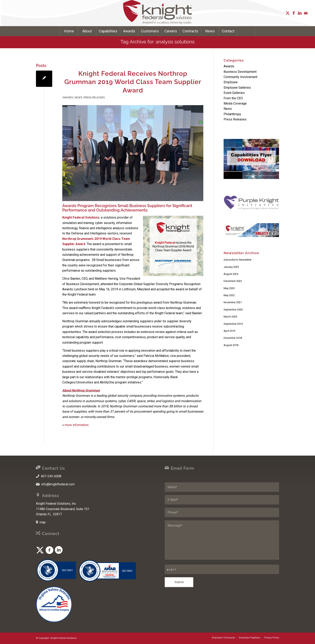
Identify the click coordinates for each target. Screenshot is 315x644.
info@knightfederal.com (58, 484)
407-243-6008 (51, 476)
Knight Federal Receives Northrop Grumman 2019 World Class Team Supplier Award (133, 82)
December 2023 (233, 281)
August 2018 (231, 345)
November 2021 (233, 302)
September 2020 (233, 310)
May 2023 (229, 288)
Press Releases (94, 97)
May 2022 (229, 295)
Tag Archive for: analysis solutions (158, 42)
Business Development (240, 72)
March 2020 (230, 317)
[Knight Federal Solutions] (157, 13)
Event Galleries (234, 93)
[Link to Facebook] (294, 13)
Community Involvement (240, 77)
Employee (231, 82)
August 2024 (231, 274)
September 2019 (233, 324)
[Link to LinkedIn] (300, 13)
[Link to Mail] (306, 13)
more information (77, 425)
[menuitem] (69, 31)
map (43, 522)
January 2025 (231, 267)
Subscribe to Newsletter (238, 260)
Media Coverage (235, 103)
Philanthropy (232, 114)
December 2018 (233, 338)
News (78, 97)
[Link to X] (288, 13)
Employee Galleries (237, 88)
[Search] (246, 31)
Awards (68, 97)
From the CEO (233, 98)
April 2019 (229, 331)
